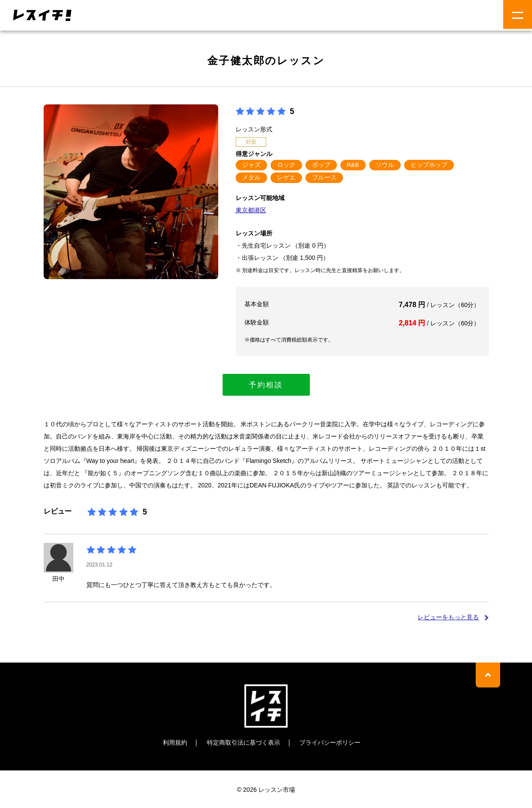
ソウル (385, 165)
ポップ (321, 165)
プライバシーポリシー (330, 742)
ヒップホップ (429, 165)
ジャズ (251, 165)
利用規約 (175, 742)
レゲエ (286, 178)
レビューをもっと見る (448, 616)
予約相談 (266, 384)
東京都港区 (251, 210)
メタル (251, 178)
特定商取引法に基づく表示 (244, 742)
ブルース (324, 178)
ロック (286, 165)
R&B (353, 165)
